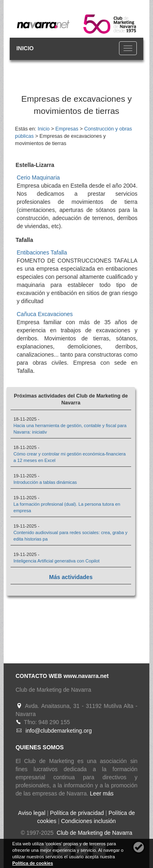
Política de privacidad (77, 813)
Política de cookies (33, 863)
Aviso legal (32, 813)
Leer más (102, 793)
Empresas (67, 129)
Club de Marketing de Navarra (94, 833)
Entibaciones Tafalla (42, 252)
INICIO (25, 48)
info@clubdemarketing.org (59, 731)
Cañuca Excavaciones (45, 314)
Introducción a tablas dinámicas (45, 482)
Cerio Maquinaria (38, 177)
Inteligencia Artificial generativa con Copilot (56, 561)
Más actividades (71, 577)
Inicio (44, 129)
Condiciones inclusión (88, 821)
